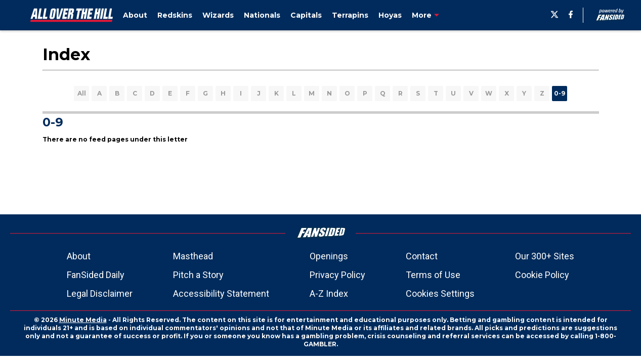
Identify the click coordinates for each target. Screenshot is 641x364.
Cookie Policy (542, 275)
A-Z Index (329, 293)
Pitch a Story (198, 275)
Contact (422, 256)
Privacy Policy (337, 275)
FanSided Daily (96, 275)
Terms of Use (433, 275)
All (82, 93)
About (79, 256)
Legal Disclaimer (100, 293)
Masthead (193, 256)
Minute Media (83, 320)
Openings (329, 256)
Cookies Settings (440, 293)
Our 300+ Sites (545, 256)
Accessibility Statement (221, 293)
